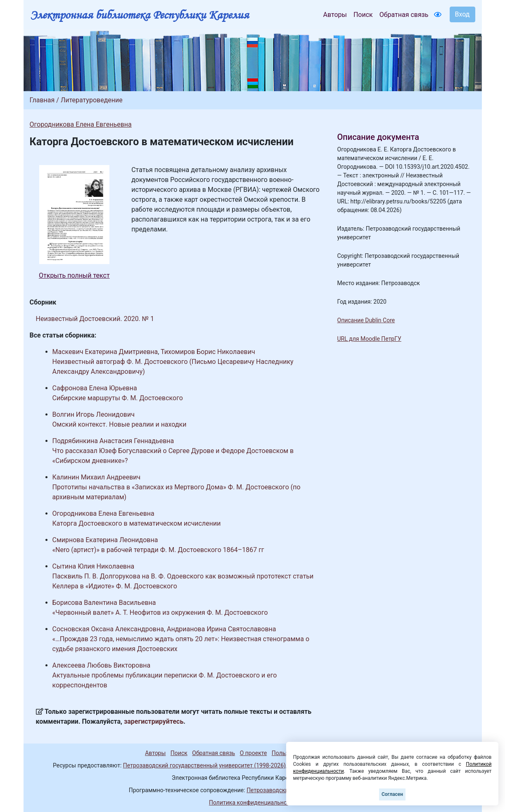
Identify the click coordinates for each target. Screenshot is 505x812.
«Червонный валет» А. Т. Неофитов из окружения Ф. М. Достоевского (160, 613)
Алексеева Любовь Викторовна (102, 665)
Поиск (363, 15)
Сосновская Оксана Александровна (108, 629)
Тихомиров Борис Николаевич (208, 352)
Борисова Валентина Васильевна (104, 603)
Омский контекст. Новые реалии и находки (120, 424)
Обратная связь (404, 15)
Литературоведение (92, 100)
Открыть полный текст (74, 275)
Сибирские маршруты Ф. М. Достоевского (118, 398)
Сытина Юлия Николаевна (94, 566)
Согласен (392, 794)
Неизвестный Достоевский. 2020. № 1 (95, 319)
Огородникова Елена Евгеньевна (81, 124)
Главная (42, 100)
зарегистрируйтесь (154, 721)
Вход (462, 14)
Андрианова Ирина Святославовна (221, 629)
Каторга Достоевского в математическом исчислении (137, 523)
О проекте (254, 753)
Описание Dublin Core (366, 320)
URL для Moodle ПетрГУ (369, 339)
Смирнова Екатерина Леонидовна (105, 540)
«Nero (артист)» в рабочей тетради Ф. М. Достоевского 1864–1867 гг (158, 550)
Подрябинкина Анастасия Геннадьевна (113, 441)
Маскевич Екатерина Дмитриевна (105, 352)
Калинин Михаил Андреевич (97, 477)
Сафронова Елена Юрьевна (95, 388)
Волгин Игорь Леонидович (94, 414)
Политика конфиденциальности (252, 803)
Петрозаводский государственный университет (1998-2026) (204, 765)
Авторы (335, 15)
